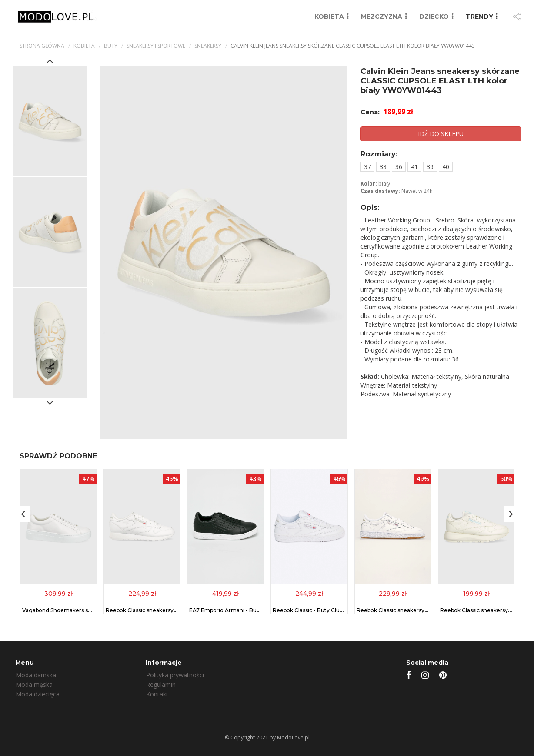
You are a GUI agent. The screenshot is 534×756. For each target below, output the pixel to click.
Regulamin (161, 685)
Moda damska (36, 675)
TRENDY (479, 17)
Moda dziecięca (38, 694)
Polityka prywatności (175, 675)
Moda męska (34, 685)
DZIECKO (434, 17)
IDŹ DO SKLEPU (441, 134)
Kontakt (157, 694)
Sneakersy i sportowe (156, 46)
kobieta (84, 46)
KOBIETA (329, 17)
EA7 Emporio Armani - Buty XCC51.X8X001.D (248, 611)
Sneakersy (208, 46)
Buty (111, 46)
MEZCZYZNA (382, 17)
